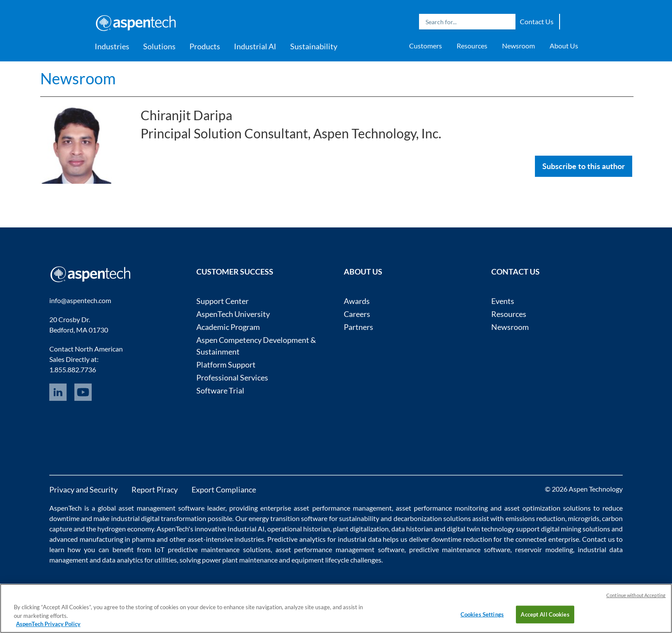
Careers (357, 314)
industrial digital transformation (159, 518)
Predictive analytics (296, 539)
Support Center (222, 301)
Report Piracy (155, 489)
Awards (357, 301)
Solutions (159, 46)
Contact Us (537, 21)
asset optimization (532, 508)
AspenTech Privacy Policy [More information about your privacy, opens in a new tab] (48, 624)
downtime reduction (462, 539)
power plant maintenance (240, 560)
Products (205, 46)
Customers (426, 46)
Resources (472, 46)
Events (503, 301)
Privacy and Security (83, 489)
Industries (112, 46)
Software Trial (220, 390)
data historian (412, 529)
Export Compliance (224, 489)
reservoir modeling (544, 549)
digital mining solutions (576, 529)
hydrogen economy (126, 529)
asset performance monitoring (442, 508)
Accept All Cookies (545, 614)
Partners (358, 327)
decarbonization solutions (432, 518)
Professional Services (232, 377)
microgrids (584, 518)
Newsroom (518, 46)
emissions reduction (535, 518)
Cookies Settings (482, 614)
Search (507, 22)
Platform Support (226, 364)
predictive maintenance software (458, 549)
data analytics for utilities (139, 560)
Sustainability (314, 46)
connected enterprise (547, 539)
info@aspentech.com (80, 300)
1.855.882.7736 (73, 369)
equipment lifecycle (320, 560)
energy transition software (288, 518)
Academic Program (228, 327)
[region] (336, 608)
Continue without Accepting (636, 595)
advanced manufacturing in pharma (102, 539)
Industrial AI (255, 46)
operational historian (299, 529)
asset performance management (342, 508)
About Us (564, 46)
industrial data (360, 539)
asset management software (162, 508)
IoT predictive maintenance (197, 549)
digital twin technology (481, 529)
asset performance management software (340, 549)
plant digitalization (361, 529)
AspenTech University (233, 314)
